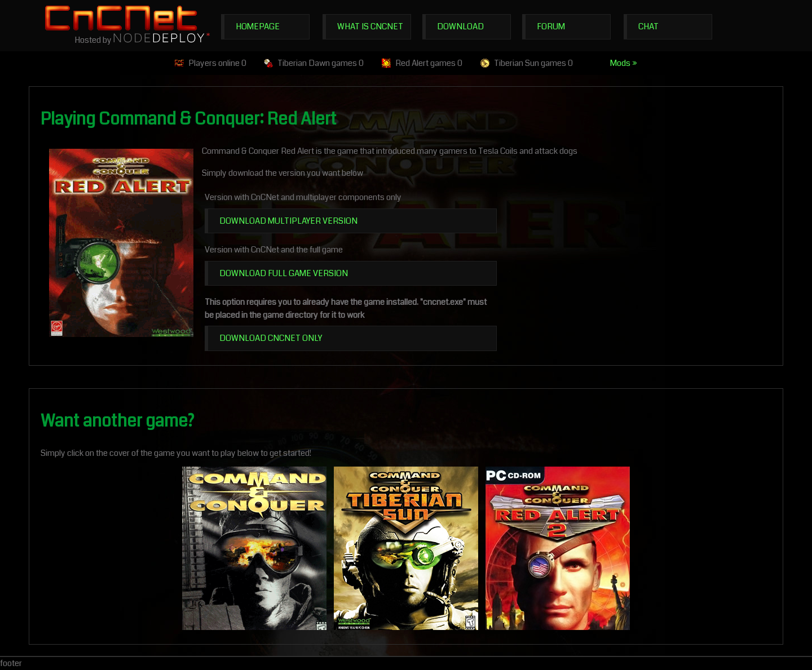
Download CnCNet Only (271, 338)
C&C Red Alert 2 (558, 548)
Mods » (624, 63)
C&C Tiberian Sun (406, 548)
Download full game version (284, 273)
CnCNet (121, 17)
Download (460, 26)
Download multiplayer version (288, 221)
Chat (648, 26)
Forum (551, 26)
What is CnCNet (370, 26)
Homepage (258, 26)
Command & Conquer (254, 548)
